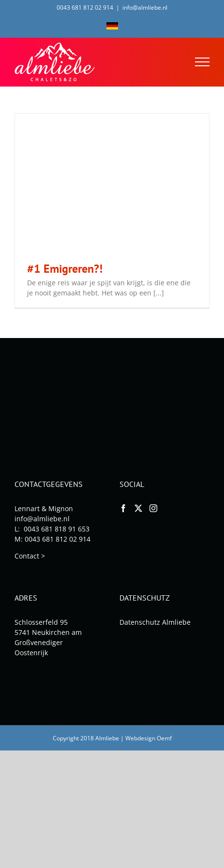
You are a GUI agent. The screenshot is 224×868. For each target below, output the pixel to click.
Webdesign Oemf (149, 738)
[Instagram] (153, 508)
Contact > (30, 556)
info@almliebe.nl (145, 7)
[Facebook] (123, 508)
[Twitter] (138, 508)
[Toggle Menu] (202, 62)
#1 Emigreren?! (65, 269)
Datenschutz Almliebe (155, 622)
